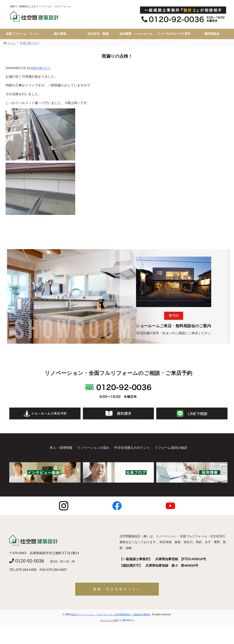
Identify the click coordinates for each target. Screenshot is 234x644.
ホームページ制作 (109, 620)
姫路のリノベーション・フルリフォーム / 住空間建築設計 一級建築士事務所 (111, 614)
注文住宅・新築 (98, 34)
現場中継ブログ (40, 68)
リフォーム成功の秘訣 (171, 448)
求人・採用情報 (61, 448)
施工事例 (60, 34)
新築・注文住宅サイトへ (117, 589)
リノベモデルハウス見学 (174, 34)
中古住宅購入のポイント (132, 448)
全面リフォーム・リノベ (22, 34)
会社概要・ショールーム (136, 34)
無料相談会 (212, 34)
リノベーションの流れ (93, 448)
